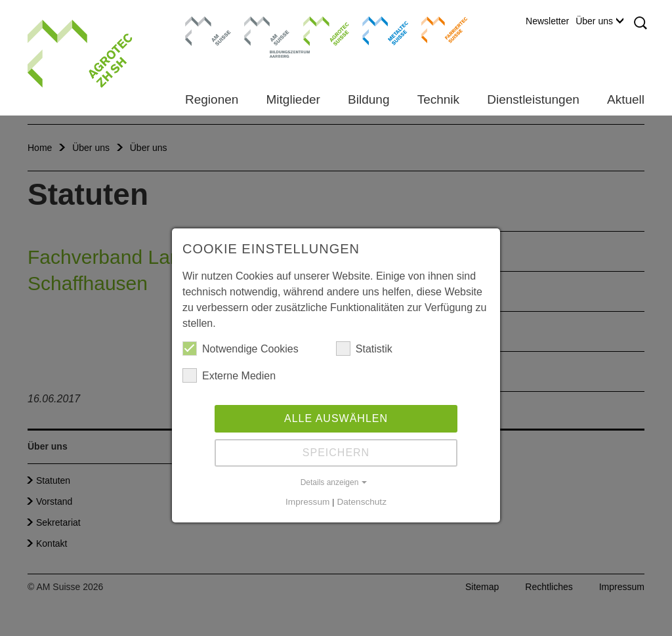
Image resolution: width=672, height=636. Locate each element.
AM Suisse (204, 23)
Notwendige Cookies (241, 349)
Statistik (364, 349)
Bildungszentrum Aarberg (267, 30)
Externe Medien (229, 375)
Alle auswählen (336, 418)
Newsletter (547, 21)
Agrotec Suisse (317, 30)
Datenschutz (362, 502)
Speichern (336, 453)
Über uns (599, 21)
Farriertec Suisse (438, 30)
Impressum (307, 502)
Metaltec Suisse (377, 30)
